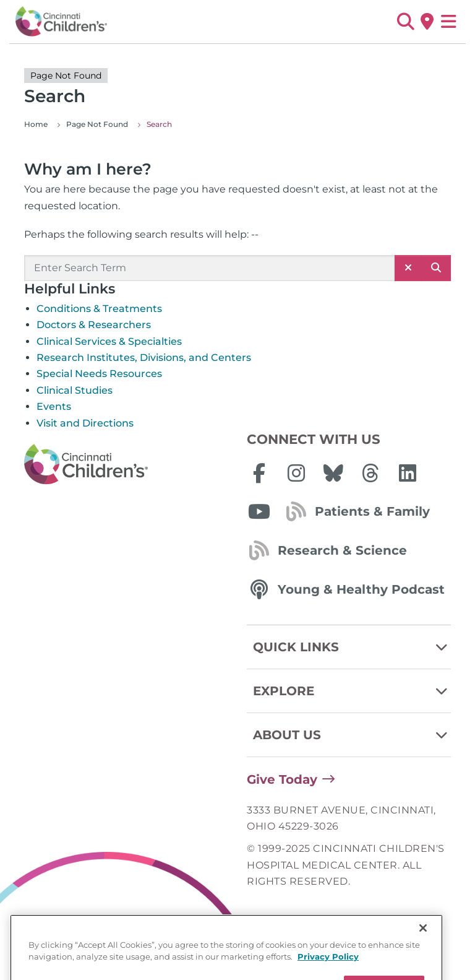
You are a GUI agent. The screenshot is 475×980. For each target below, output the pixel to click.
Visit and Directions (85, 423)
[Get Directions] (427, 22)
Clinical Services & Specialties (109, 341)
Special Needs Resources (99, 374)
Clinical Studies (75, 390)
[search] (436, 268)
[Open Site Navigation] (449, 22)
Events (54, 406)
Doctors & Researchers (94, 325)
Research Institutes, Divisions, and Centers (144, 358)
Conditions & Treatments (99, 309)
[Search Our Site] (210, 268)
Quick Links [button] (352, 647)
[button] (405, 22)
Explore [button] (352, 691)
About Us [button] (352, 735)
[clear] (408, 268)
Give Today (282, 779)
